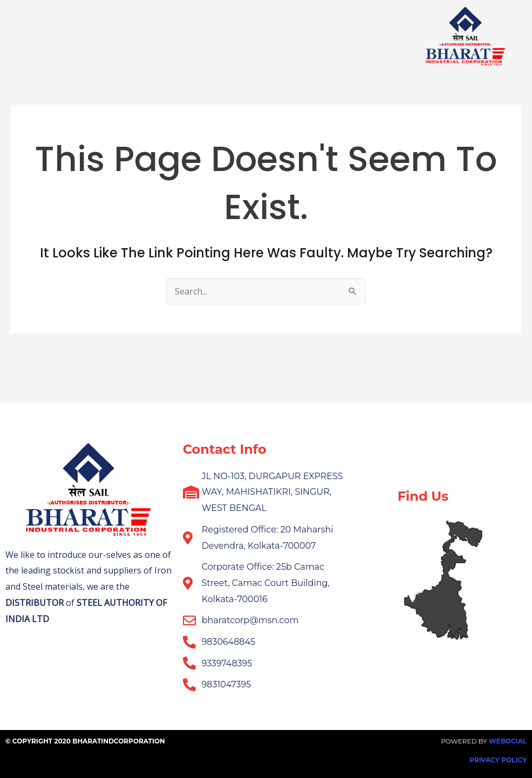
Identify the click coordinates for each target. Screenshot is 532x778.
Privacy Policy (498, 760)
